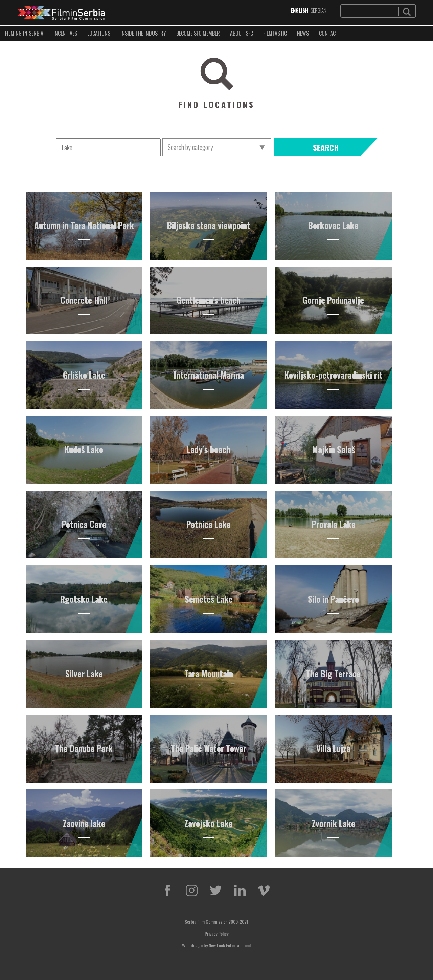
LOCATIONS (99, 33)
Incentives (65, 33)
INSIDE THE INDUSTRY (143, 33)
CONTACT (329, 33)
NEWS (303, 33)
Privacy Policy (216, 933)
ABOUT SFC (242, 33)
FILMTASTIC (275, 33)
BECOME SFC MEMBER (198, 33)
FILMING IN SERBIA (24, 33)
